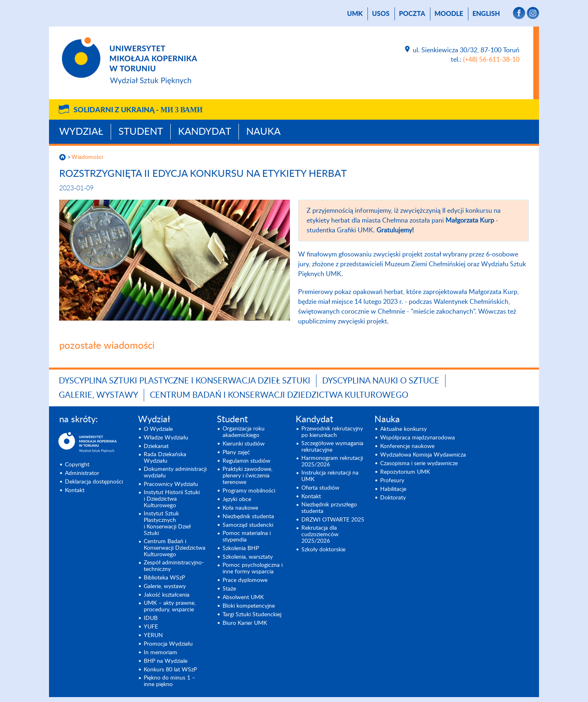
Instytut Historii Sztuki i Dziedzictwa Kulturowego (172, 499)
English (486, 14)
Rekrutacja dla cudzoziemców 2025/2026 (320, 535)
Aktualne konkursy (403, 429)
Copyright (77, 465)
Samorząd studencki (248, 525)
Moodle (449, 14)
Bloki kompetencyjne (249, 606)
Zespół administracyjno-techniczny (174, 566)
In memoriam (160, 653)
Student (141, 132)
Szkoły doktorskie (323, 550)
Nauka (263, 132)
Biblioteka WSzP (164, 578)
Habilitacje (393, 489)
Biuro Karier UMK (245, 623)
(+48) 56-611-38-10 (491, 60)
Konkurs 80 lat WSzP (170, 670)
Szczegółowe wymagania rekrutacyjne (332, 447)
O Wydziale (158, 429)
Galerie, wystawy (98, 395)
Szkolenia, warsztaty (248, 557)
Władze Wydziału (166, 438)
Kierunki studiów (244, 444)
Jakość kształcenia (167, 595)
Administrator (82, 473)
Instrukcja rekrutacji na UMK (330, 476)
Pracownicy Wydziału (171, 484)
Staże (229, 589)
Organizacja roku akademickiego (244, 432)
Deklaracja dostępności (94, 482)
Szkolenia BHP (241, 548)
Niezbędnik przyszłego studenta (329, 508)
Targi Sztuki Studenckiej (252, 615)
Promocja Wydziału (168, 644)
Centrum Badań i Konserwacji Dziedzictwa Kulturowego (279, 395)
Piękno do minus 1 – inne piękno (169, 681)
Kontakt (75, 490)
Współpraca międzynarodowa (418, 438)
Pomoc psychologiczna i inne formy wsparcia (253, 568)
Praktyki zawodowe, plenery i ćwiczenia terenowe (247, 476)
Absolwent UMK (243, 597)
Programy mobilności (249, 491)
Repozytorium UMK (405, 472)
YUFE (151, 627)
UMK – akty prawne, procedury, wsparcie (170, 606)
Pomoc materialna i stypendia (247, 537)
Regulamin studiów (246, 461)
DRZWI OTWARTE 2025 (333, 520)
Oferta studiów (320, 488)
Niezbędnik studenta (248, 517)
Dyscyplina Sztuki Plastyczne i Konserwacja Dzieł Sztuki (185, 381)
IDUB (151, 618)
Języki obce (237, 499)
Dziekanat (156, 446)
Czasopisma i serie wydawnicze (419, 464)
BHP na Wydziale (166, 661)
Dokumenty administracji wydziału (175, 472)
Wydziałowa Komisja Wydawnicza (423, 455)
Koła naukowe (240, 508)
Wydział (81, 132)
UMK (355, 14)
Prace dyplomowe (245, 580)
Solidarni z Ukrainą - (138, 110)
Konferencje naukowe (407, 446)
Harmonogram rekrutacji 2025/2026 (332, 461)
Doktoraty (393, 498)
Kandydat (205, 132)
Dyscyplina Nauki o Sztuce (381, 381)
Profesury (392, 481)
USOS (381, 14)
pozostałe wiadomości (107, 346)
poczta (412, 14)
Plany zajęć (236, 452)
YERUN (153, 635)
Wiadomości (87, 157)
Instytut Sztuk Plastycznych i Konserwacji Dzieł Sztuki (167, 524)
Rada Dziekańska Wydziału (165, 458)
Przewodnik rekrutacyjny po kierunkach (332, 432)
